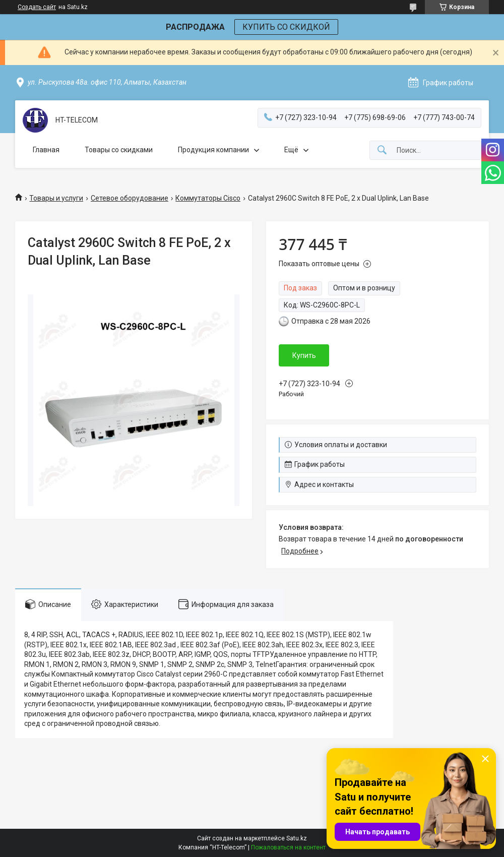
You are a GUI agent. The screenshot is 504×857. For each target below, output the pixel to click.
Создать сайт (37, 7)
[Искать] (382, 150)
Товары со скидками (119, 150)
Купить (304, 355)
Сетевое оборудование (130, 198)
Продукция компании (213, 150)
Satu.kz (297, 838)
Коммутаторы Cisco (208, 198)
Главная (46, 150)
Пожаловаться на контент (288, 847)
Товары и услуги (56, 198)
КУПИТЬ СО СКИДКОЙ (286, 27)
